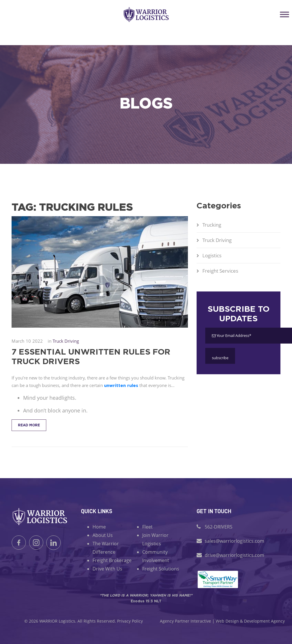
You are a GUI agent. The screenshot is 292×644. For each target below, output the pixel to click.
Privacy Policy (130, 621)
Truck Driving (217, 240)
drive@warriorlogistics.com (234, 555)
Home (99, 527)
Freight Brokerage (112, 560)
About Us (103, 535)
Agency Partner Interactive (185, 621)
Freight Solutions (161, 569)
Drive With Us (107, 569)
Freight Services (220, 271)
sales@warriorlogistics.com (234, 541)
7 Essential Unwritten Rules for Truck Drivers (91, 356)
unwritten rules (121, 385)
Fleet (147, 527)
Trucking (212, 225)
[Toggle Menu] (284, 14)
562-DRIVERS (219, 527)
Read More (29, 425)
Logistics (212, 255)
